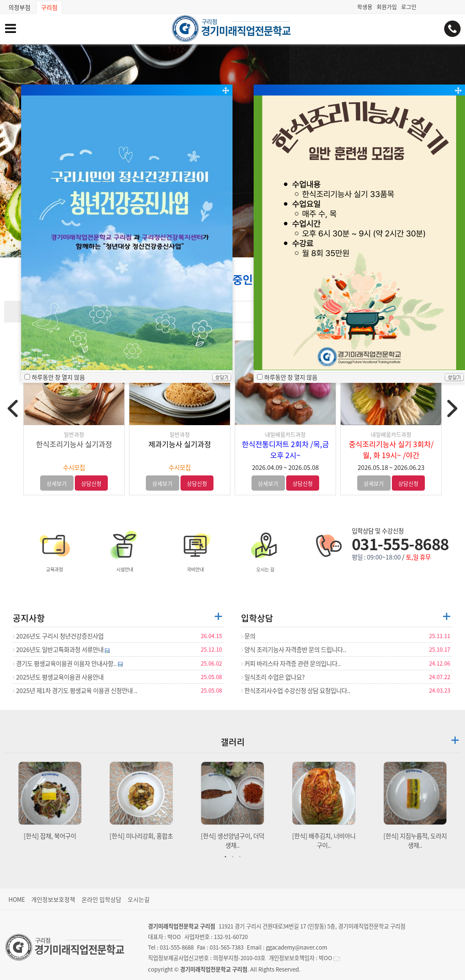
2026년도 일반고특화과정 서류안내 (61, 650)
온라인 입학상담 (101, 899)
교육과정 (55, 550)
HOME (17, 899)
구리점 (49, 7)
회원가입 (387, 7)
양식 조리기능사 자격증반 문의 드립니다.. (294, 650)
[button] (232, 249)
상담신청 (91, 483)
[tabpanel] (50, 801)
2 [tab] (234, 856)
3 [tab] (241, 856)
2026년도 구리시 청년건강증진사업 (58, 636)
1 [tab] (227, 856)
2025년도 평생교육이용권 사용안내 (58, 677)
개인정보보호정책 (53, 899)
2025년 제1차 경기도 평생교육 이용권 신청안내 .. (75, 691)
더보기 (218, 616)
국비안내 (195, 550)
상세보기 (57, 483)
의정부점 (19, 7)
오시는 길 (265, 550)
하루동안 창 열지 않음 (58, 377)
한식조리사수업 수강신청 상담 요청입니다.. (296, 691)
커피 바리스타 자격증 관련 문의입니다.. (291, 663)
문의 (248, 636)
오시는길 (139, 899)
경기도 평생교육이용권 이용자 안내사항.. (68, 663)
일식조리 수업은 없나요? (273, 677)
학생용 (365, 7)
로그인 (409, 7)
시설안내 (125, 550)
